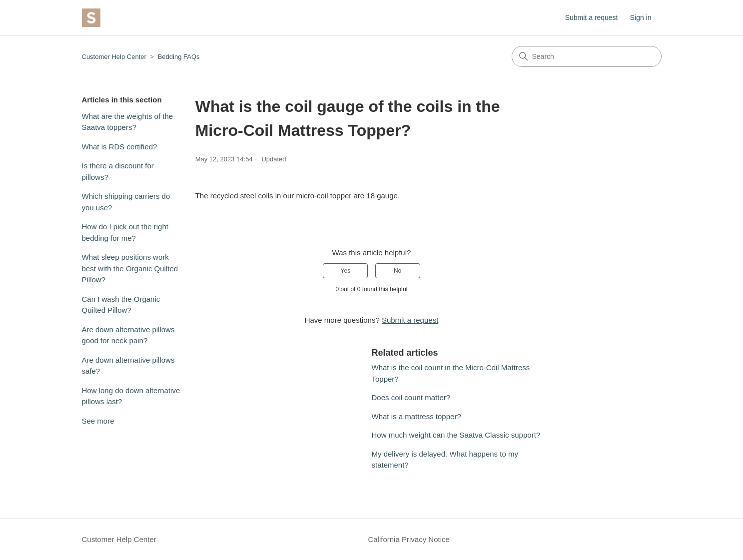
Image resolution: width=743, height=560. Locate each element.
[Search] (587, 56)
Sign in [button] (641, 17)
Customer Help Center (114, 57)
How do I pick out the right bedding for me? (125, 232)
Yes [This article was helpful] (346, 271)
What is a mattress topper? (416, 416)
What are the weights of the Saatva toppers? (128, 122)
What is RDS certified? (120, 147)
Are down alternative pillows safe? (128, 366)
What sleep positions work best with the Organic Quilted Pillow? (130, 268)
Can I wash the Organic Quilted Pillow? (121, 305)
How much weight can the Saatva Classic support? (456, 435)
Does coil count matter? (411, 397)
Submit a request (592, 17)
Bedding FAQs (179, 57)
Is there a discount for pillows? (118, 171)
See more (98, 421)
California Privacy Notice (408, 539)
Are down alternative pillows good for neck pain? (128, 335)
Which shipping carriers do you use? (126, 202)
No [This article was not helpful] (397, 271)
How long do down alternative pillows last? (131, 396)
